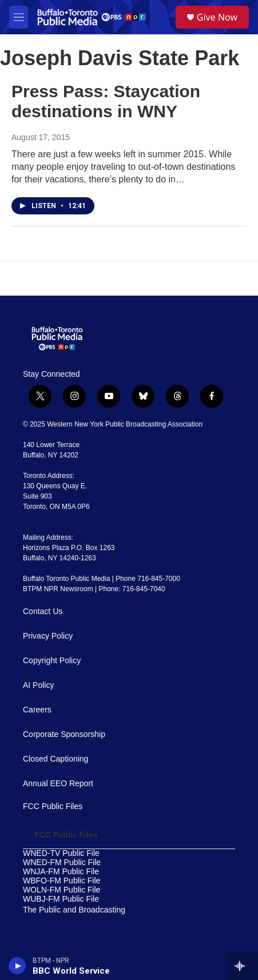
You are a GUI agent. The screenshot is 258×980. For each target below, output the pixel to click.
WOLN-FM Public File (61, 890)
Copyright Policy (52, 661)
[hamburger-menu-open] (19, 17)
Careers (37, 710)
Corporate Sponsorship (64, 734)
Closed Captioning (55, 759)
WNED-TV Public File (61, 853)
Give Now (217, 17)
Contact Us (43, 611)
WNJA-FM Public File (61, 872)
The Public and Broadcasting (74, 910)
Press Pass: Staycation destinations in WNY (106, 101)
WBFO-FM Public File (61, 881)
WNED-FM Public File (62, 863)
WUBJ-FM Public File (61, 899)
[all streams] (243, 966)
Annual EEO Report (58, 784)
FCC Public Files (53, 806)
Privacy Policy (48, 636)
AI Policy (38, 685)
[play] (17, 966)
